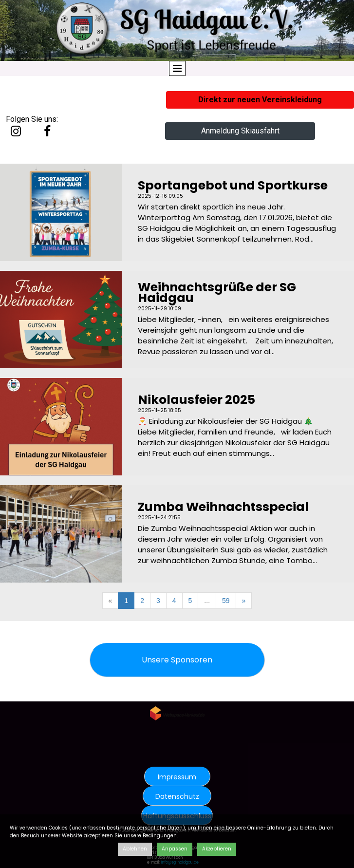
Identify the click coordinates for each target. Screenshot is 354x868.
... (207, 601)
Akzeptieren (217, 849)
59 (226, 601)
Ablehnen (135, 849)
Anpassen (175, 849)
